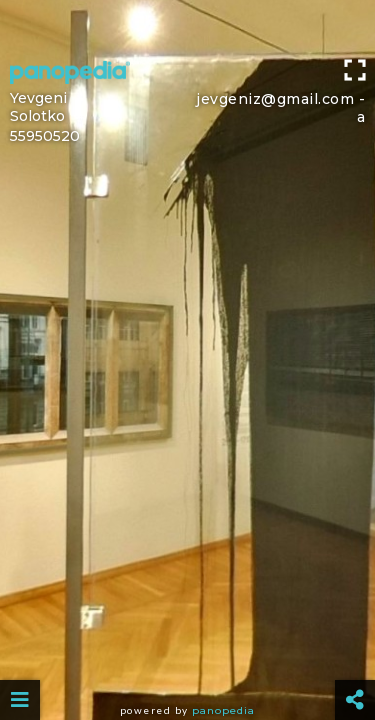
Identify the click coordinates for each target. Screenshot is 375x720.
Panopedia (223, 710)
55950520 (45, 136)
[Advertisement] (187, 25)
